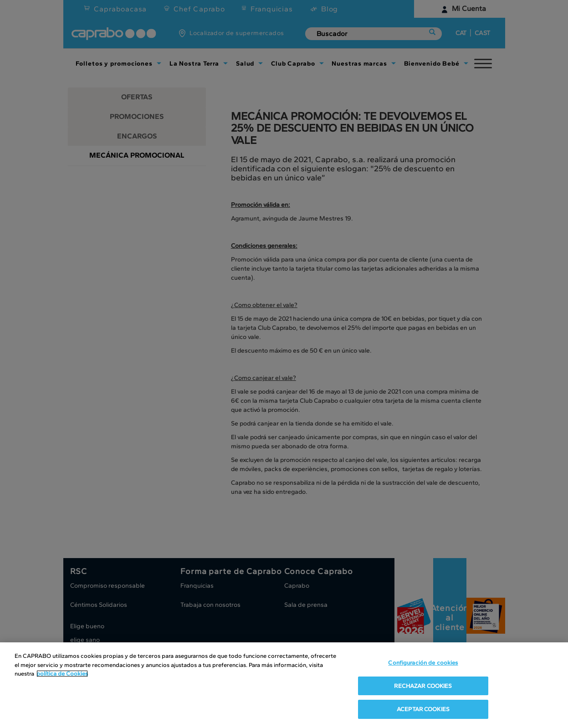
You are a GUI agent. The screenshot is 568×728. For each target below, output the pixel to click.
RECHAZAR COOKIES (423, 686)
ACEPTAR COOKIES (423, 709)
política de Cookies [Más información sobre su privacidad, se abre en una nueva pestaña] (62, 674)
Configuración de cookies (423, 663)
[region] (284, 685)
